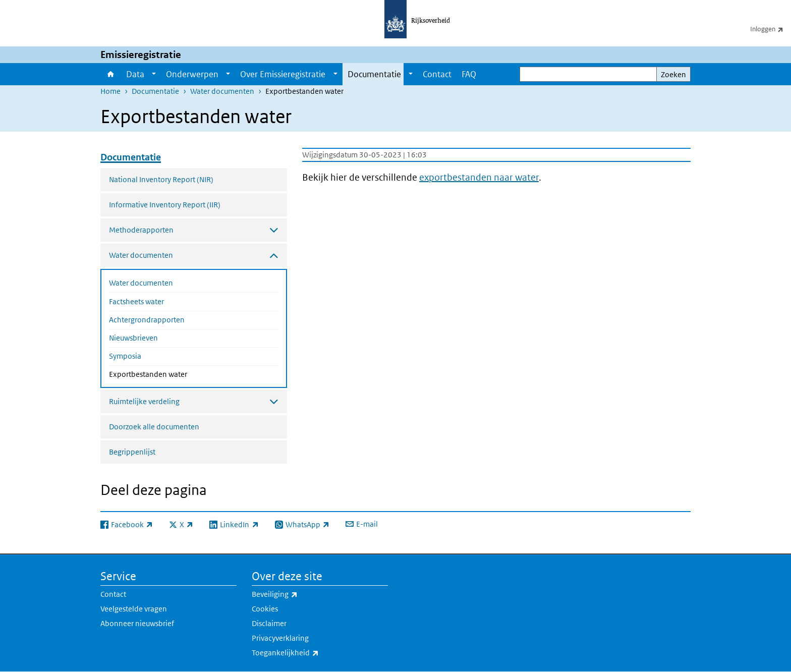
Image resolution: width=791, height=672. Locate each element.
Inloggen (771, 29)
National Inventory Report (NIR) (161, 179)
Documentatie (374, 74)
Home (111, 74)
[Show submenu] (154, 74)
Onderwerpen (192, 74)
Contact (437, 74)
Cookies (265, 609)
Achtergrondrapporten (147, 320)
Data (135, 74)
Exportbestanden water (175, 373)
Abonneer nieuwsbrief (137, 623)
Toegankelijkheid (307, 653)
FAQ (469, 74)
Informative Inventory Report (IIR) (165, 205)
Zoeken (673, 74)
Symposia (125, 356)
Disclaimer (269, 623)
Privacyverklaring (280, 638)
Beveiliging (297, 594)
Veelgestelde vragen (134, 609)
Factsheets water (136, 301)
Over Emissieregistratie (283, 74)
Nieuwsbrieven (133, 338)
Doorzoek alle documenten (154, 427)
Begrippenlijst (132, 452)
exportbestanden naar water (479, 177)
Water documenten (222, 91)
